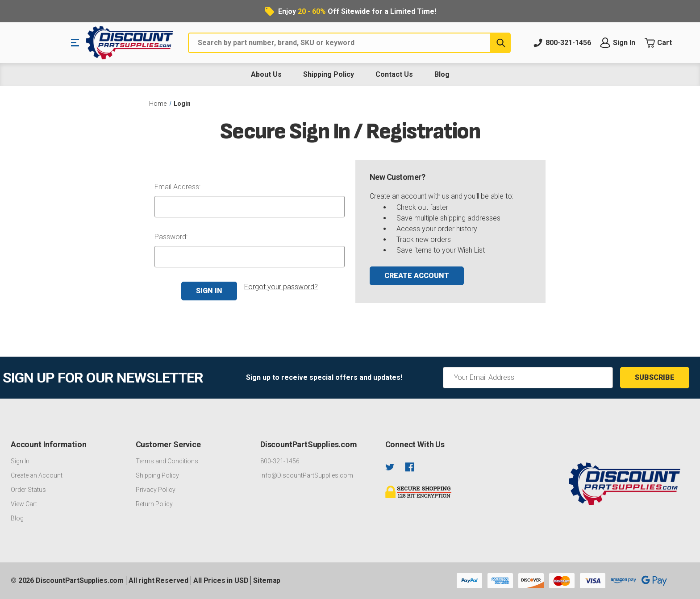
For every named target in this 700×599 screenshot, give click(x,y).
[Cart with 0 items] (665, 43)
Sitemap (267, 580)
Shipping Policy (329, 74)
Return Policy (154, 504)
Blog (442, 74)
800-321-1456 (280, 461)
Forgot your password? (281, 287)
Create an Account (37, 475)
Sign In (20, 461)
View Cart (24, 504)
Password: (171, 237)
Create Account (417, 276)
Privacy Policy (156, 490)
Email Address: (177, 187)
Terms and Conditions (167, 461)
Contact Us (394, 74)
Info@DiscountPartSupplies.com (307, 475)
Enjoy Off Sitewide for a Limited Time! (357, 11)
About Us (266, 74)
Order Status (28, 490)
